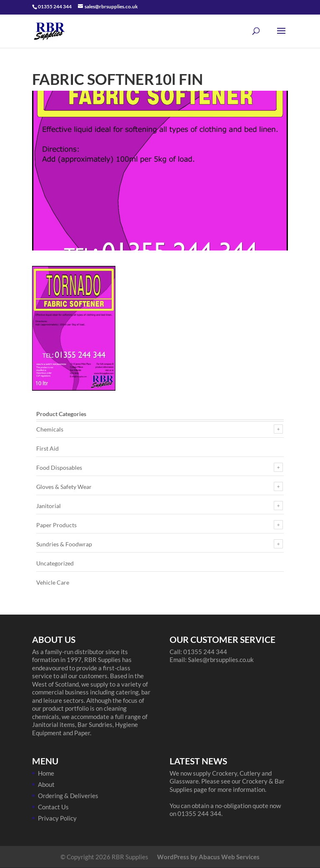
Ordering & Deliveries (68, 796)
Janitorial (49, 506)
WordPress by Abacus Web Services (208, 857)
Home (46, 773)
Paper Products (56, 525)
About (46, 784)
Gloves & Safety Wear (64, 487)
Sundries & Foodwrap (64, 544)
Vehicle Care (53, 582)
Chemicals (50, 429)
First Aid (47, 448)
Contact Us (53, 807)
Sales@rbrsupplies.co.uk (221, 660)
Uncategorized (55, 563)
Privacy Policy (57, 818)
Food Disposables (59, 467)
